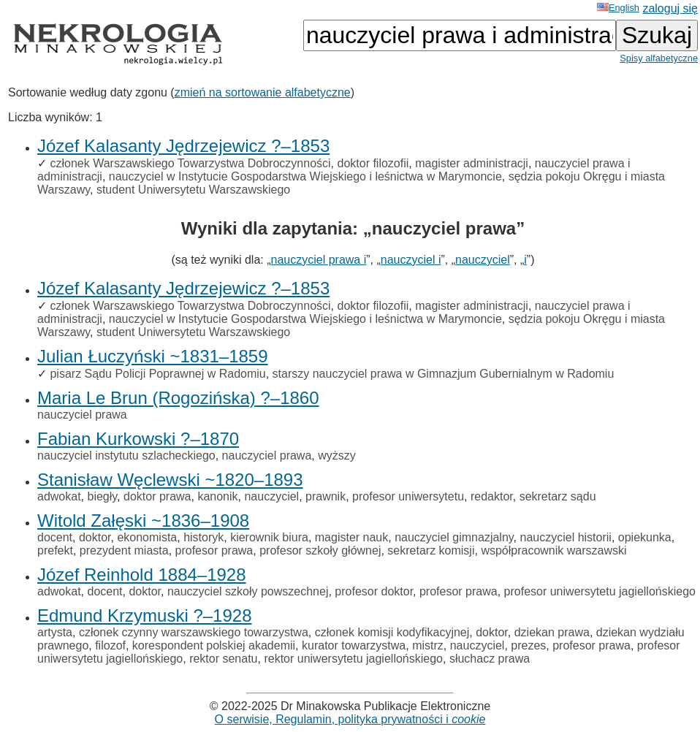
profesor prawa (214, 550)
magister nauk (352, 537)
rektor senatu (223, 659)
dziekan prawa (552, 632)
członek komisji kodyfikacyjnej (392, 632)
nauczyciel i (411, 260)
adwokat (59, 496)
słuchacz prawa (490, 659)
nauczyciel (483, 260)
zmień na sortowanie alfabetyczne (263, 92)
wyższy (337, 455)
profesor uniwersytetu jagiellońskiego (600, 591)
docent (55, 537)
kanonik (217, 496)
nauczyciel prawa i (319, 260)
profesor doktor (374, 591)
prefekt (55, 550)
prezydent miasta (124, 550)
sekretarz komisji (431, 550)
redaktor (492, 496)
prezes (528, 645)
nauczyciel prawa (82, 415)
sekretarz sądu (558, 496)
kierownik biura (269, 537)
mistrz (428, 645)
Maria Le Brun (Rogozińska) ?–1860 (178, 398)
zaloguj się (670, 8)
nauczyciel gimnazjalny (454, 537)
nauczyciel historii (566, 537)
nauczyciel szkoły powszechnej (248, 591)
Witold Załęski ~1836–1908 (143, 521)
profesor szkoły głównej (320, 550)
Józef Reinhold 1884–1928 (142, 575)
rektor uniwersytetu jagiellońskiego (353, 659)
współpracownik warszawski (553, 550)
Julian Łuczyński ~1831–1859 (153, 356)
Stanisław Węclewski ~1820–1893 (170, 480)
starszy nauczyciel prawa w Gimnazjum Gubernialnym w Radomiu (444, 374)
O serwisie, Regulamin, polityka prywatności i (350, 719)
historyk (203, 537)
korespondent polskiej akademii (214, 645)
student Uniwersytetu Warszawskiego (193, 190)
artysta (55, 632)
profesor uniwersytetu (408, 496)
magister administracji (472, 163)
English (618, 8)
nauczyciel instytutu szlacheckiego (126, 455)
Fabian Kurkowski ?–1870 (138, 439)
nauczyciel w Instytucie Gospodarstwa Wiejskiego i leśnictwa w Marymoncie (305, 176)
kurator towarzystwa (354, 645)
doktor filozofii (373, 163)
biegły (102, 496)
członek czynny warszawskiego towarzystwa (194, 632)
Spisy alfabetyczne (659, 58)
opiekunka (645, 537)
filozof (110, 645)
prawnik (326, 496)
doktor (95, 537)
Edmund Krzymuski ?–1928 (144, 615)
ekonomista (147, 537)
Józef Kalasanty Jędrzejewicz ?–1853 (183, 146)
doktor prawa (157, 496)
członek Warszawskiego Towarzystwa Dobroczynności (190, 163)
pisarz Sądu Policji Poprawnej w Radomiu (157, 374)
